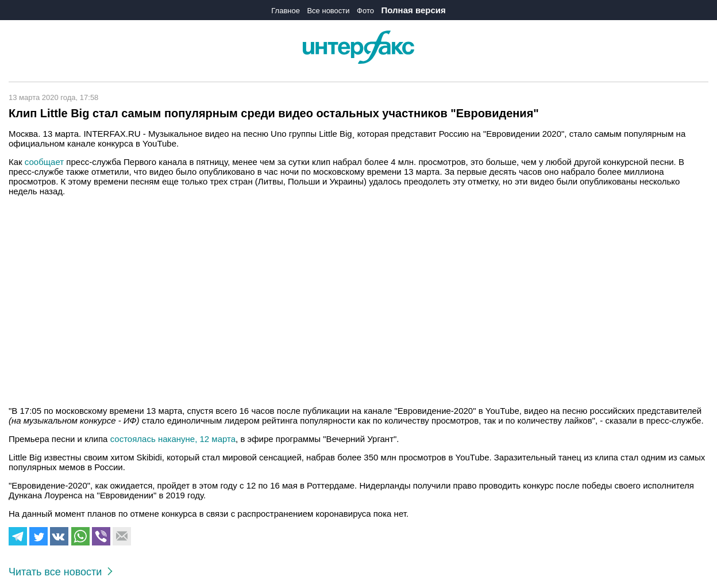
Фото (365, 11)
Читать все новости (61, 572)
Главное (286, 11)
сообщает (44, 162)
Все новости (328, 11)
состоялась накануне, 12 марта (173, 439)
